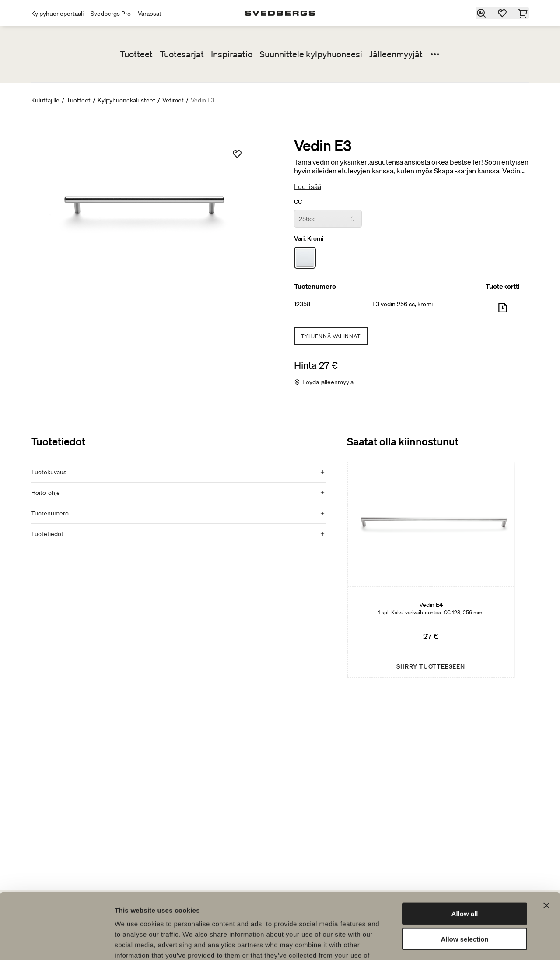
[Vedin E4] (431, 570)
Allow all (465, 855)
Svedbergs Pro (111, 14)
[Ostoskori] (524, 13)
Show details (459, 943)
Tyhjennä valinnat (331, 336)
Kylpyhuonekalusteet (126, 100)
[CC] (328, 219)
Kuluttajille (45, 100)
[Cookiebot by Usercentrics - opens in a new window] (57, 943)
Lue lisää (308, 186)
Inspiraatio (232, 54)
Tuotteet (136, 54)
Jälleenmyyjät (396, 54)
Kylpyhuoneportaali (57, 14)
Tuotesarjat (182, 54)
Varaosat (150, 14)
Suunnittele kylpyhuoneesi (311, 54)
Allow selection (464, 881)
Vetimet (173, 100)
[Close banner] (546, 847)
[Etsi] (482, 13)
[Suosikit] (503, 13)
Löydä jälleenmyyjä (328, 382)
